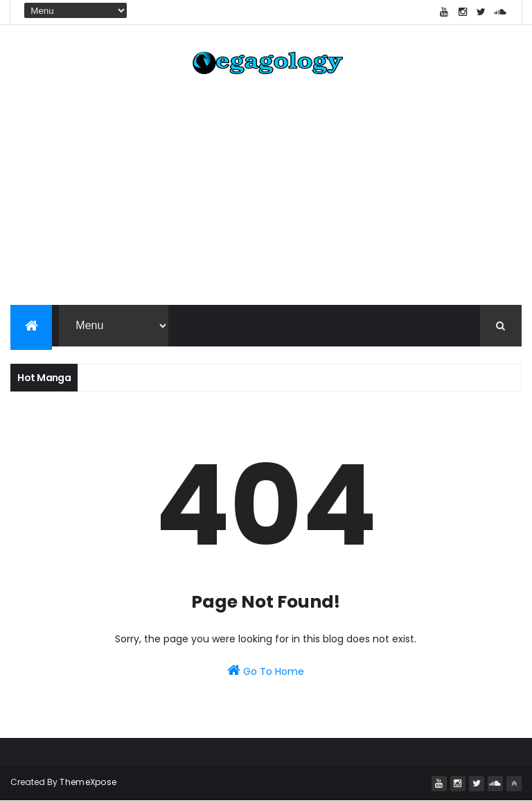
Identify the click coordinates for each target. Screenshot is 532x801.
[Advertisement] (266, 194)
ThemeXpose (88, 782)
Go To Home (266, 671)
